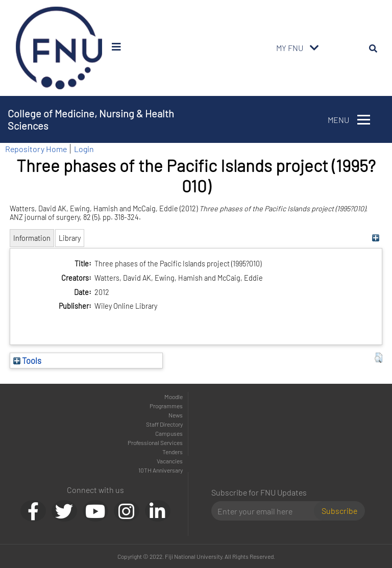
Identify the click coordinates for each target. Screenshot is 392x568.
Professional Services (155, 442)
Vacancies (170, 461)
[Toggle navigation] (314, 48)
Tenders (173, 452)
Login (84, 149)
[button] (378, 358)
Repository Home (36, 149)
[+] (376, 238)
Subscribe (339, 511)
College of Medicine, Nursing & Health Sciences (91, 119)
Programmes (166, 406)
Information (32, 238)
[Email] (267, 511)
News (176, 415)
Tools (27, 360)
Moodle (174, 397)
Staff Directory (164, 424)
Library (70, 238)
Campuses (169, 433)
